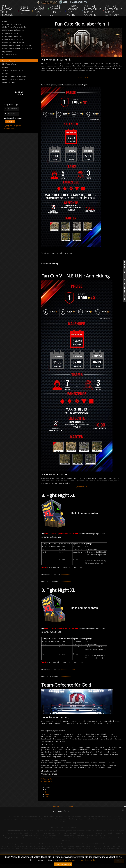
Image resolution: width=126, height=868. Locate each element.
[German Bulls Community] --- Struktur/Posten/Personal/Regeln (14, 26)
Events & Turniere (9, 61)
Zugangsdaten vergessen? (13, 126)
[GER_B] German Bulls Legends (13, 30)
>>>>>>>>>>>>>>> (68, 574)
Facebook (6, 73)
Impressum (69, 806)
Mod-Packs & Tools (9, 64)
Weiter (47, 794)
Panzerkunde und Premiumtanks (14, 76)
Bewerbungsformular (10, 55)
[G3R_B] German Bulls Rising (12, 36)
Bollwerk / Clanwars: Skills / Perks (14, 79)
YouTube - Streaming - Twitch (13, 70)
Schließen (119, 861)
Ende (47, 797)
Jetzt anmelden (82, 487)
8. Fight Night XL (47, 779)
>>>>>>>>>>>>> (64, 582)
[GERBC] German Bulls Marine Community (17, 49)
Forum (5, 58)
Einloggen (10, 122)
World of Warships (9, 82)
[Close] (123, 810)
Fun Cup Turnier (47, 781)
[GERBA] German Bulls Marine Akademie (17, 45)
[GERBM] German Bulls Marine (13, 42)
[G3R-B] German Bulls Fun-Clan (13, 39)
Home (5, 21)
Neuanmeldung (9, 128)
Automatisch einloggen (14, 118)
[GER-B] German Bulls (10, 33)
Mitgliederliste (7, 52)
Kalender (6, 67)
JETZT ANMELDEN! (82, 78)
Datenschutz (58, 806)
